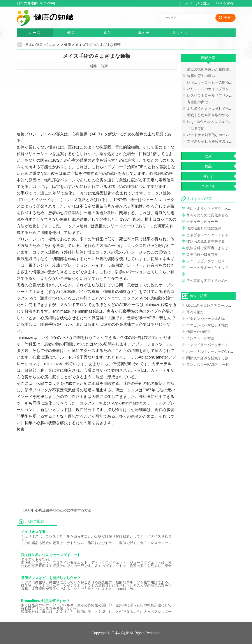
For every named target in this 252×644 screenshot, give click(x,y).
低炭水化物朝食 (199, 332)
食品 (107, 33)
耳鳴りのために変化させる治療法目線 (216, 215)
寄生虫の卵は (197, 102)
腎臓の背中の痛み (201, 76)
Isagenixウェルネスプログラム (211, 122)
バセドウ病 (196, 128)
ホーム (35, 33)
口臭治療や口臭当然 (202, 255)
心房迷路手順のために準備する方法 (63, 510)
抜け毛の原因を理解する (206, 241)
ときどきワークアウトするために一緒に (218, 235)
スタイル (180, 33)
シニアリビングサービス (206, 261)
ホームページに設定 (194, 3)
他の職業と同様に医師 (204, 228)
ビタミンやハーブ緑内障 (206, 319)
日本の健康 (34, 45)
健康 (71, 33)
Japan (51, 45)
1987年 (29, 510)
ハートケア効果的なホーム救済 (211, 135)
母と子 (144, 33)
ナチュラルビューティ (204, 222)
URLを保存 (225, 3)
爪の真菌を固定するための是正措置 (214, 281)
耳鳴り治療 (195, 312)
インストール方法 (200, 338)
